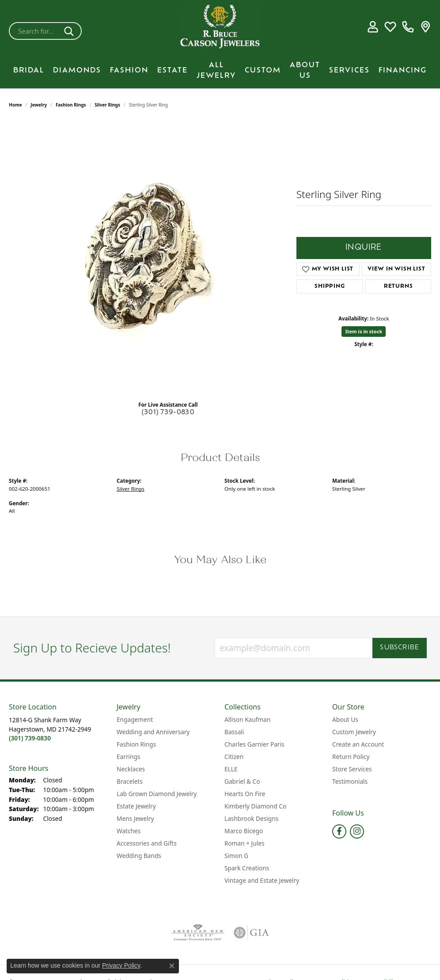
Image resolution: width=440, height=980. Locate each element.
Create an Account (358, 744)
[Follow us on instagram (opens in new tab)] (357, 831)
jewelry (39, 105)
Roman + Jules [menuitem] (245, 843)
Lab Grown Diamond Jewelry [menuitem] (157, 794)
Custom (263, 71)
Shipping (330, 286)
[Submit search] (70, 31)
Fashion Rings (71, 105)
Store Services (352, 769)
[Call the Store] (30, 738)
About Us (305, 71)
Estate (173, 71)
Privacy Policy (121, 965)
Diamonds (77, 71)
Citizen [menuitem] (234, 757)
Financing (403, 71)
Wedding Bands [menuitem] (139, 856)
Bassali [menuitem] (234, 732)
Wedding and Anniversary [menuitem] (153, 732)
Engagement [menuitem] (135, 719)
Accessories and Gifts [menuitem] (147, 843)
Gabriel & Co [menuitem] (242, 781)
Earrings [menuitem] (129, 757)
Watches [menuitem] (129, 831)
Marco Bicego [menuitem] (244, 831)
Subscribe (400, 648)
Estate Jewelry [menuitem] (136, 806)
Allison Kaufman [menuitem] (247, 719)
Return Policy (351, 757)
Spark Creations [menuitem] (247, 868)
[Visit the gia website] (251, 933)
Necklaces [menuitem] (131, 769)
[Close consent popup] (172, 966)
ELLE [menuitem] (231, 769)
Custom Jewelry (354, 732)
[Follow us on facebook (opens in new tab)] (339, 831)
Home (15, 105)
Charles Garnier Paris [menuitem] (254, 744)
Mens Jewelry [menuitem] (135, 818)
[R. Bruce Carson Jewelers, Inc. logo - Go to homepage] (220, 27)
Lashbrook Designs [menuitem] (251, 818)
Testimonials (350, 781)
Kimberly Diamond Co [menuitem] (255, 806)
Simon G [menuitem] (236, 856)
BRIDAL (29, 71)
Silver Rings (107, 105)
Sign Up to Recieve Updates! (92, 648)
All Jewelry (216, 71)
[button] (373, 27)
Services (349, 71)
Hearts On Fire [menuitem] (245, 794)
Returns (398, 286)
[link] (408, 27)
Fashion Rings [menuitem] (136, 744)
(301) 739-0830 (168, 413)
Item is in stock (364, 331)
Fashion (129, 71)
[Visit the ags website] (198, 933)
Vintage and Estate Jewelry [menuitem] (262, 880)
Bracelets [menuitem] (130, 781)
